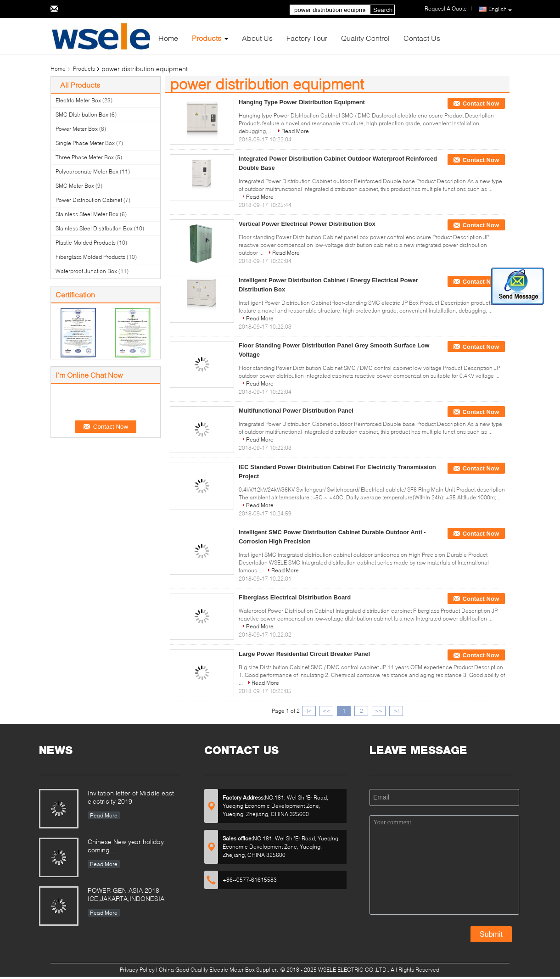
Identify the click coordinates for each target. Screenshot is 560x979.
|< (309, 711)
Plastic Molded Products (86, 243)
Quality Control (365, 38)
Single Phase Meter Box (85, 143)
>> (379, 711)
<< (326, 711)
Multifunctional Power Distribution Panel (296, 411)
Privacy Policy (137, 970)
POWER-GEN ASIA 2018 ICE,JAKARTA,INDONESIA (126, 894)
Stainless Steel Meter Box (87, 214)
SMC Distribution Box (82, 115)
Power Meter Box (77, 129)
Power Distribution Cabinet (89, 200)
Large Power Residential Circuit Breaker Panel (304, 654)
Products (207, 38)
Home (168, 38)
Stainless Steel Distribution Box (94, 228)
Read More (295, 131)
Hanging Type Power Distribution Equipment (302, 102)
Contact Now (481, 103)
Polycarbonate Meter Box (87, 171)
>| (396, 711)
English (500, 9)
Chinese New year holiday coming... (126, 846)
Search (383, 10)
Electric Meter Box (78, 100)
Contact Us (422, 38)
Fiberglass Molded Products (90, 257)
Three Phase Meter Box (85, 157)
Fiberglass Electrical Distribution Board (295, 597)
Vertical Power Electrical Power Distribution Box (307, 224)
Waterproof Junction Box (86, 271)
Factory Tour (307, 38)
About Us (257, 38)
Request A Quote (446, 8)
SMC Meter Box (75, 186)
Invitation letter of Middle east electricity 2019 (131, 797)
